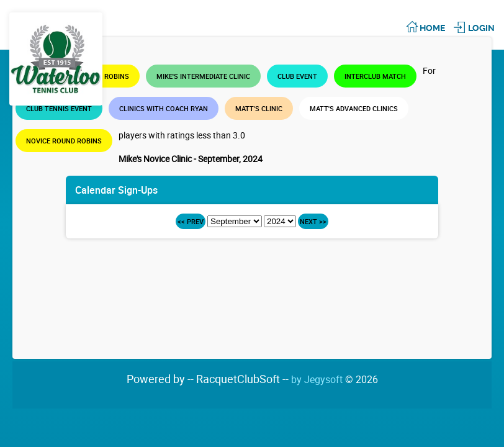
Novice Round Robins (64, 141)
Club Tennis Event (59, 108)
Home (432, 28)
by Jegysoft (335, 379)
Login (481, 28)
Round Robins (104, 76)
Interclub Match (375, 76)
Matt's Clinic (259, 108)
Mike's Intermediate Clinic (203, 76)
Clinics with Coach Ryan (164, 108)
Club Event (297, 76)
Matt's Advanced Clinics (354, 108)
